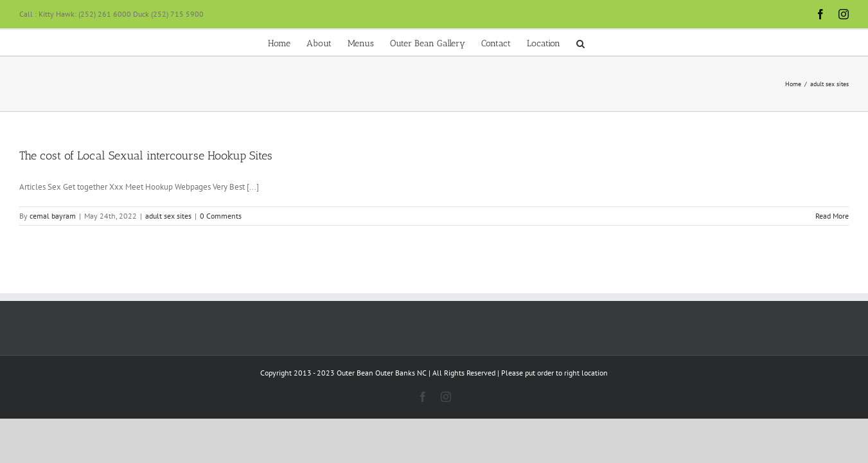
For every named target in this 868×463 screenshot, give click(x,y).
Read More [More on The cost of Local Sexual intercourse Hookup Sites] (832, 216)
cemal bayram (53, 216)
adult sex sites (168, 216)
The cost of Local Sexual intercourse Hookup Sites (146, 156)
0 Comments (221, 216)
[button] (673, 42)
